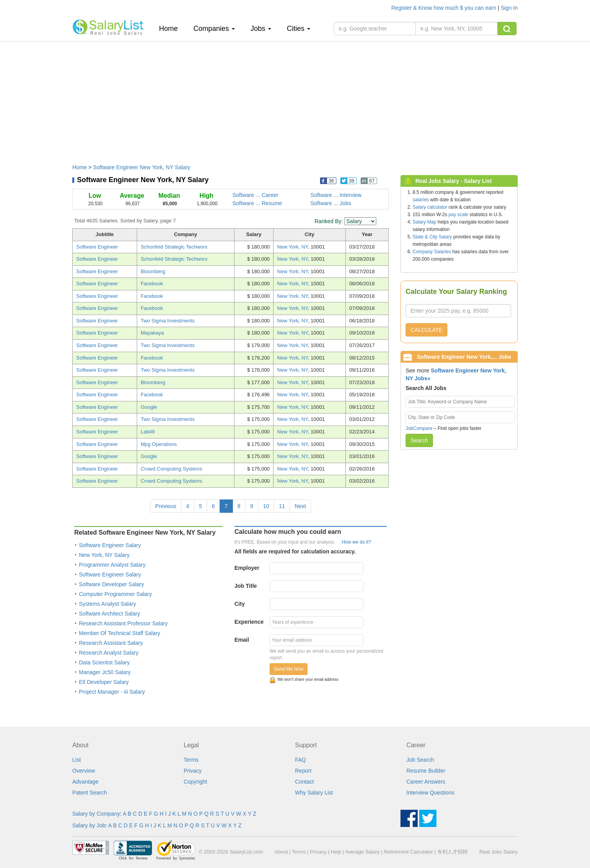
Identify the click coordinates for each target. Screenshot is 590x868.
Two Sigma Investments (168, 321)
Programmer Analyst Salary (112, 565)
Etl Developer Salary (104, 682)
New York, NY (292, 247)
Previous (166, 506)
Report (303, 771)
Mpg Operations (159, 444)
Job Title (246, 586)
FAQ (300, 760)
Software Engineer (97, 247)
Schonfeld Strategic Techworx (174, 247)
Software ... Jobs (331, 203)
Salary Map (425, 222)
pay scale (459, 215)
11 (282, 506)
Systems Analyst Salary (107, 604)
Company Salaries (432, 252)
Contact (304, 782)
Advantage (85, 782)
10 (266, 506)
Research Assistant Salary (111, 643)
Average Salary (362, 852)
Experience (249, 622)
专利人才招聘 (452, 852)
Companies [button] (214, 29)
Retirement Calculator (408, 852)
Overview (84, 771)
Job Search (420, 760)
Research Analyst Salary (109, 653)
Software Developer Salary (112, 584)
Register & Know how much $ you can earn (445, 8)
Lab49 (148, 432)
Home (171, 28)
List (77, 760)
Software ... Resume (257, 203)
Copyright (195, 782)
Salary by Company (96, 814)
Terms (191, 760)
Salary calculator (430, 207)
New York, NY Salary (104, 555)
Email (242, 640)
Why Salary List (314, 793)
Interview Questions (430, 793)
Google (149, 407)
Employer (247, 568)
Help (336, 852)
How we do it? (356, 542)
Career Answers (426, 782)
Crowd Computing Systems (172, 469)
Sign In (509, 8)
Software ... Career (256, 195)
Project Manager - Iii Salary (112, 692)
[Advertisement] (295, 99)
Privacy (193, 771)
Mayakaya (152, 333)
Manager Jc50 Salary (105, 672)
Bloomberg (153, 271)
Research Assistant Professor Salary (123, 623)
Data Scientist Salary (104, 662)
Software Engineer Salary (110, 545)
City (240, 604)
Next (300, 506)
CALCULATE (426, 330)
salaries (421, 200)
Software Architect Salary (109, 614)
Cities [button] (299, 29)
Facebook (152, 284)
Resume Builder (426, 771)
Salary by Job (89, 825)
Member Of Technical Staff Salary (120, 633)
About (281, 852)
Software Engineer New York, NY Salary (142, 167)
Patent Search (90, 793)
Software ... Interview (336, 195)
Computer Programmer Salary (115, 594)
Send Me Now (289, 669)
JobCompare (419, 428)
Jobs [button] (261, 29)
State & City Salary (432, 237)
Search (419, 440)
